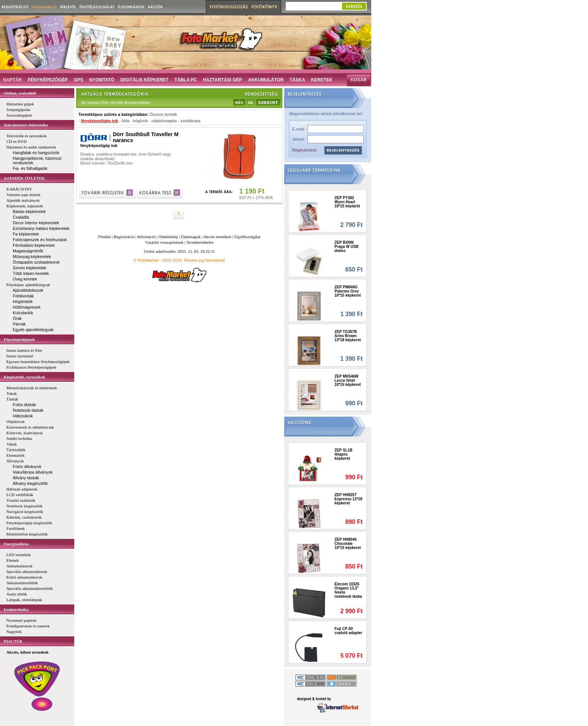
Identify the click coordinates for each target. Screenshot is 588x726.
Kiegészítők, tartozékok (25, 377)
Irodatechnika (16, 609)
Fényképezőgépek (19, 339)
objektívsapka (164, 121)
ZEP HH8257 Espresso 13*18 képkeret (348, 499)
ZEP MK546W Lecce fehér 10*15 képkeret (348, 380)
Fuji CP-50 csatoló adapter (348, 631)
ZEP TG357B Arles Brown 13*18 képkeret (348, 336)
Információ (146, 237)
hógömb (141, 121)
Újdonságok (191, 237)
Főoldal (105, 237)
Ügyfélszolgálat (247, 237)
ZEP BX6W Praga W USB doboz (346, 247)
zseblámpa (190, 121)
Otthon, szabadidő (20, 93)
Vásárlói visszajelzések (164, 242)
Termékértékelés (200, 242)
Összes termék (163, 114)
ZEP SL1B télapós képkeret (343, 454)
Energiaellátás (16, 544)
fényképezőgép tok (100, 121)
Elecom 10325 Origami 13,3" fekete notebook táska (348, 590)
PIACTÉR (13, 641)
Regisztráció (304, 150)
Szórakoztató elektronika (26, 125)
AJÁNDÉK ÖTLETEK (24, 178)
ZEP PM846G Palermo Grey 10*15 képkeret (348, 291)
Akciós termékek (217, 237)
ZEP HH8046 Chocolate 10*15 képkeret (348, 544)
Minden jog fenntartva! (205, 260)
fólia (126, 121)
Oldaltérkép (168, 237)
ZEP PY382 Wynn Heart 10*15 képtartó (347, 202)
